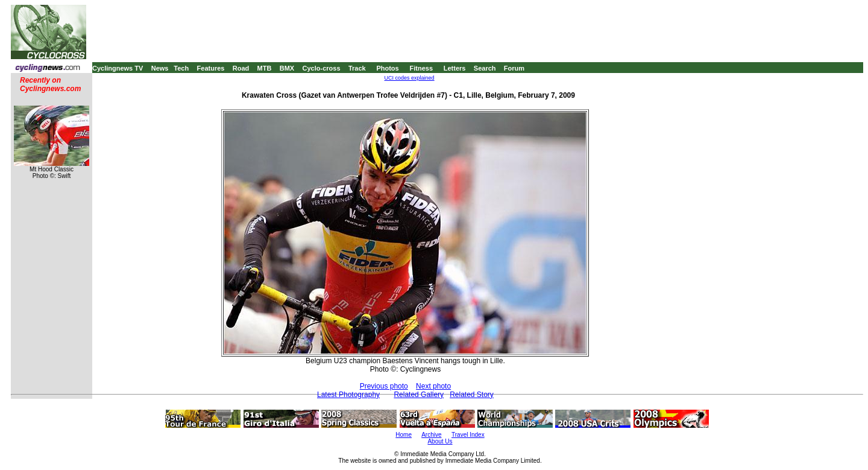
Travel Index (468, 435)
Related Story (472, 395)
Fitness (421, 68)
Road (241, 68)
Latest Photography (348, 395)
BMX (287, 68)
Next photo (433, 386)
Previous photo (384, 386)
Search (485, 68)
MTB (265, 68)
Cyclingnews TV (118, 68)
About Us (440, 441)
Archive (431, 435)
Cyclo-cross (322, 68)
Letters (455, 68)
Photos (387, 68)
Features (211, 68)
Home (404, 435)
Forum (514, 68)
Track (357, 68)
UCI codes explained (410, 78)
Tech (181, 68)
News (160, 68)
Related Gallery (419, 395)
